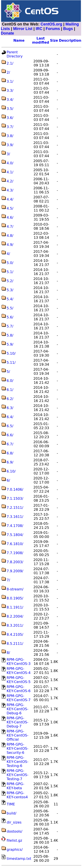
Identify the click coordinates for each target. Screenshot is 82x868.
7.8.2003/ (15, 562)
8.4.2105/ (15, 635)
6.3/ (10, 408)
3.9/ (10, 145)
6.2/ (10, 399)
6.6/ (10, 435)
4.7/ (10, 227)
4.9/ (10, 245)
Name (19, 40)
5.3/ (10, 290)
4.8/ (10, 236)
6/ (8, 480)
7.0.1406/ (15, 489)
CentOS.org (51, 24)
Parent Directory (15, 54)
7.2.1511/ (15, 508)
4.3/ (10, 190)
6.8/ (10, 453)
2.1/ (10, 63)
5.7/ (10, 326)
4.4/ (10, 199)
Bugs (68, 29)
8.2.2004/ (15, 616)
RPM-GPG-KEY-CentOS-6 (19, 689)
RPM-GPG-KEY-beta (15, 786)
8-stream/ (15, 589)
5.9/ (10, 344)
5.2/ (10, 281)
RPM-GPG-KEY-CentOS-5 (19, 680)
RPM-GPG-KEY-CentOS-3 (19, 662)
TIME (11, 804)
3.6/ (10, 118)
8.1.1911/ (15, 607)
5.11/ (11, 363)
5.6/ (10, 317)
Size (54, 40)
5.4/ (10, 299)
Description (70, 40)
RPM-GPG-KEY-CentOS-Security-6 (18, 749)
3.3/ (10, 91)
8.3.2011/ (15, 625)
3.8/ (10, 136)
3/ (8, 154)
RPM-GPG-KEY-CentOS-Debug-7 (18, 722)
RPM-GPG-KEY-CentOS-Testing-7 (18, 775)
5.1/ (10, 272)
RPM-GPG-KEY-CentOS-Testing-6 (18, 762)
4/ (8, 254)
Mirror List (23, 29)
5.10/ (11, 353)
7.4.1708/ (15, 526)
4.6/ (10, 217)
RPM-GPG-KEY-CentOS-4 (19, 671)
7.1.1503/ (15, 499)
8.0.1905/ (15, 598)
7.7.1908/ (15, 553)
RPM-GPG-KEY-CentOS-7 (19, 698)
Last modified (41, 40)
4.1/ (10, 172)
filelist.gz (14, 840)
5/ (8, 372)
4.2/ (10, 181)
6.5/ (10, 426)
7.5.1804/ (15, 535)
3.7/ (10, 127)
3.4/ (10, 100)
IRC (39, 29)
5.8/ (10, 335)
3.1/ (10, 81)
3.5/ (10, 109)
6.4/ (10, 417)
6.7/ (10, 444)
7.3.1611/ (15, 517)
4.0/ (10, 163)
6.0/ (10, 381)
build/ (12, 813)
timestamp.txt (19, 859)
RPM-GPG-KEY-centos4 (17, 795)
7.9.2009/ (15, 571)
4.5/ (10, 208)
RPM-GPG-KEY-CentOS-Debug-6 (18, 709)
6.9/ (10, 462)
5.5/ (10, 308)
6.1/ (10, 390)
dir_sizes (14, 822)
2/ (8, 72)
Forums (53, 29)
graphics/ (15, 850)
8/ (8, 653)
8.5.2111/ (15, 644)
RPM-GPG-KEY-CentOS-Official (18, 735)
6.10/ (11, 471)
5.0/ (10, 263)
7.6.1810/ (15, 544)
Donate (7, 33)
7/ (8, 580)
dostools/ (14, 831)
